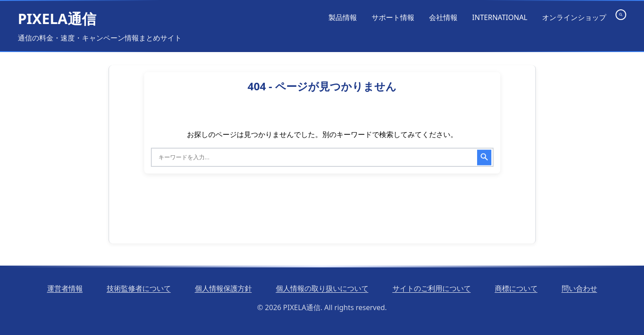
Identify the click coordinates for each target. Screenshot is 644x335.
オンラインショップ (574, 17)
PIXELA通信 (57, 18)
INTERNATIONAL (500, 17)
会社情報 (443, 17)
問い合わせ (579, 288)
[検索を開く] (621, 15)
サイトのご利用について (432, 288)
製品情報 (343, 17)
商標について (516, 288)
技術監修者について (139, 288)
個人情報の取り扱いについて (322, 288)
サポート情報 (393, 17)
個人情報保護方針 (223, 288)
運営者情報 (65, 288)
